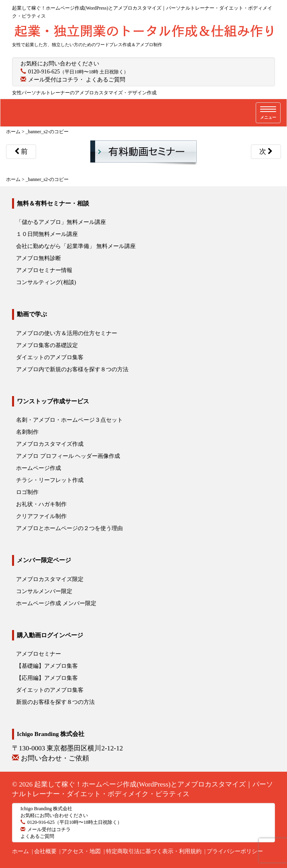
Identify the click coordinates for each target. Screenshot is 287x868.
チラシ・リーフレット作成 (50, 480)
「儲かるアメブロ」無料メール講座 (61, 222)
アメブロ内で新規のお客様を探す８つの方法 (72, 369)
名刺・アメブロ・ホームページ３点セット (69, 420)
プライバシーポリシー (235, 851)
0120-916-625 (44, 72)
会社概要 (45, 851)
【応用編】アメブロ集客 (47, 678)
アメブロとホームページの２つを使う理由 (69, 528)
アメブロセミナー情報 (44, 270)
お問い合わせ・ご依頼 (55, 758)
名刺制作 (27, 432)
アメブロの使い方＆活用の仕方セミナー (67, 333)
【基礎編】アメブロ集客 (47, 666)
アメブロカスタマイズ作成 (50, 444)
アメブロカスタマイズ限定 (50, 579)
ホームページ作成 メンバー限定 (56, 603)
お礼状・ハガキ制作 (41, 504)
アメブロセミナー (39, 654)
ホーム (20, 851)
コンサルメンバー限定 (44, 591)
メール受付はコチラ (53, 80)
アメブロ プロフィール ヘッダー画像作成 (68, 456)
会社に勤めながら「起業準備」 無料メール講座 (76, 246)
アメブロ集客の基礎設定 (47, 345)
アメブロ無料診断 (39, 258)
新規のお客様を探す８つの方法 (55, 702)
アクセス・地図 (81, 851)
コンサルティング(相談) (46, 282)
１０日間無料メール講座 (47, 234)
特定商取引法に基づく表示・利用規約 (154, 851)
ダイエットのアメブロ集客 (50, 357)
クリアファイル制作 (41, 516)
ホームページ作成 (39, 468)
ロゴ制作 (27, 492)
